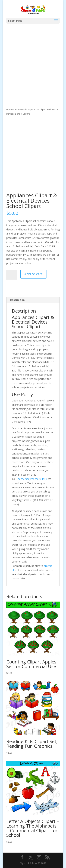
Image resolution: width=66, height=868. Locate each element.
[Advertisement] (33, 72)
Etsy (44, 479)
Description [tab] (17, 300)
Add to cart (33, 274)
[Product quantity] (12, 275)
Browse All (20, 109)
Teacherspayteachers (28, 479)
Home (10, 109)
